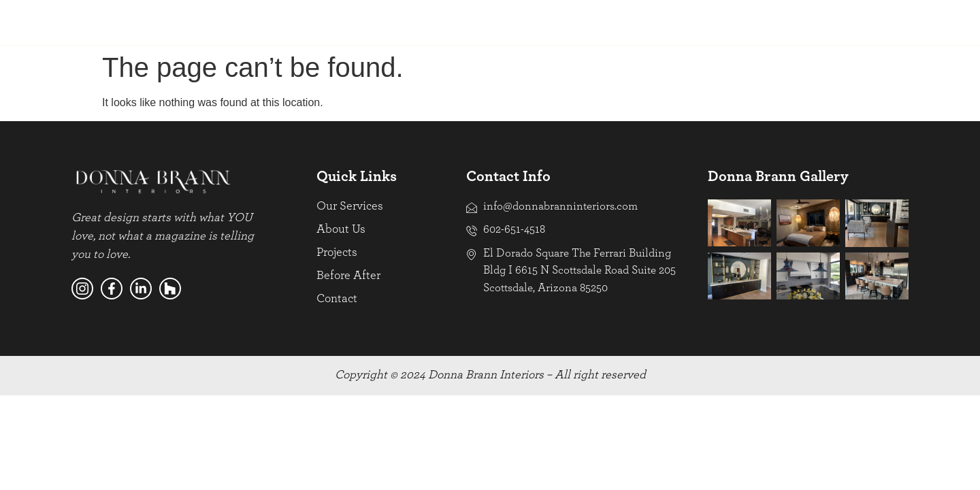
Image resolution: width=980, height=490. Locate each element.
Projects (271, 22)
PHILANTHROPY (786, 22)
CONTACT (872, 22)
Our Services (117, 22)
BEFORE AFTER (688, 22)
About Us (199, 22)
